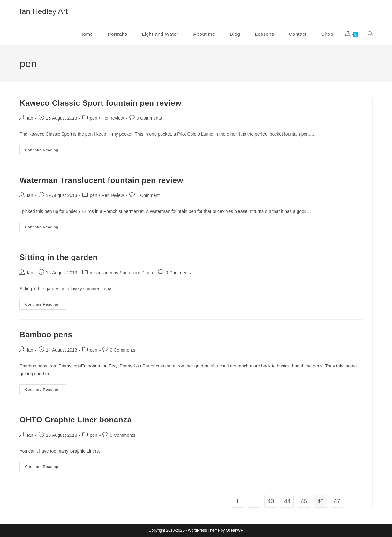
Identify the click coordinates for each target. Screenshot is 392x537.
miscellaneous (104, 273)
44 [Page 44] (287, 501)
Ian (30, 118)
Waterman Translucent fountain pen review (101, 180)
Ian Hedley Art (44, 11)
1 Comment (148, 195)
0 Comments (149, 118)
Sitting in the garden (59, 257)
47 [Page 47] (337, 501)
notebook (132, 273)
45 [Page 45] (304, 501)
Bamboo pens (46, 334)
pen (93, 118)
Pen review (113, 118)
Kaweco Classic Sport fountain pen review (100, 103)
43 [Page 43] (271, 501)
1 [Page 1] (237, 501)
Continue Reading (45, 152)
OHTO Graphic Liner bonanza (75, 420)
